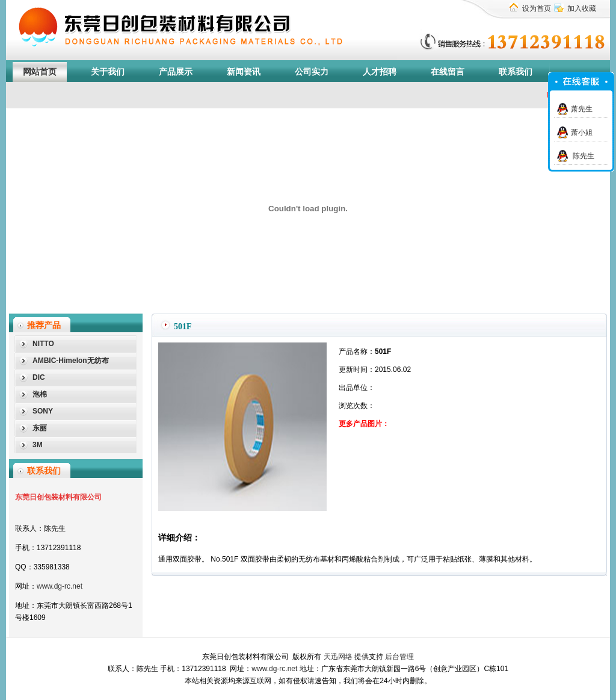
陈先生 (583, 156)
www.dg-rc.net (60, 586)
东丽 (40, 428)
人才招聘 (380, 72)
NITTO (43, 344)
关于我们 (108, 72)
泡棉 (40, 394)
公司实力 (312, 72)
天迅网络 (338, 657)
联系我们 (516, 72)
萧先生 (582, 109)
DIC (39, 377)
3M (38, 445)
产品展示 (176, 72)
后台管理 (399, 657)
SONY (43, 411)
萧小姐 (582, 132)
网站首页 (40, 72)
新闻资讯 (244, 72)
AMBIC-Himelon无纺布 (71, 361)
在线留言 (448, 72)
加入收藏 (582, 8)
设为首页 (537, 8)
